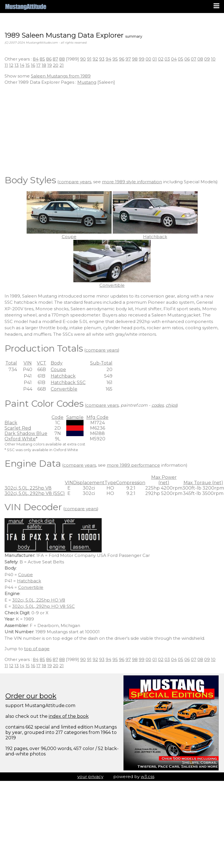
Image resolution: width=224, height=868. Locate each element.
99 (142, 59)
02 (161, 59)
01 (155, 59)
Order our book (31, 696)
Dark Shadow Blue (26, 433)
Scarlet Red (18, 428)
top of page (37, 649)
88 (62, 59)
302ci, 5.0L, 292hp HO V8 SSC (43, 606)
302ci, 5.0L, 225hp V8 (28, 488)
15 (28, 65)
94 (108, 59)
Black (11, 423)
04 (174, 59)
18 (44, 65)
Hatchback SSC (68, 383)
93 (102, 59)
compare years (75, 182)
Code (57, 417)
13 (17, 65)
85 (42, 59)
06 (187, 59)
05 (181, 59)
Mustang (87, 82)
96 (122, 59)
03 (167, 59)
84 (36, 59)
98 (135, 59)
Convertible (64, 389)
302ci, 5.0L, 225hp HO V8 (39, 600)
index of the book (69, 716)
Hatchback (63, 376)
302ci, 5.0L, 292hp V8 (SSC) (35, 493)
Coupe (58, 370)
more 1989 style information (132, 182)
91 (89, 59)
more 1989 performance (133, 465)
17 (38, 65)
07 (194, 59)
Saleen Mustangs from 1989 (61, 76)
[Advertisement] (112, 130)
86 (49, 59)
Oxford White (20, 439)
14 (22, 65)
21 (62, 65)
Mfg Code (97, 417)
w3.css (148, 777)
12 (11, 65)
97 (128, 59)
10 (213, 59)
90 (83, 59)
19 (50, 65)
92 (95, 59)
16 (33, 65)
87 (55, 59)
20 (56, 65)
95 (115, 59)
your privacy (90, 777)
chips (171, 405)
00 (148, 59)
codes (158, 405)
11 (6, 65)
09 (207, 59)
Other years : (19, 59)
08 (200, 59)
